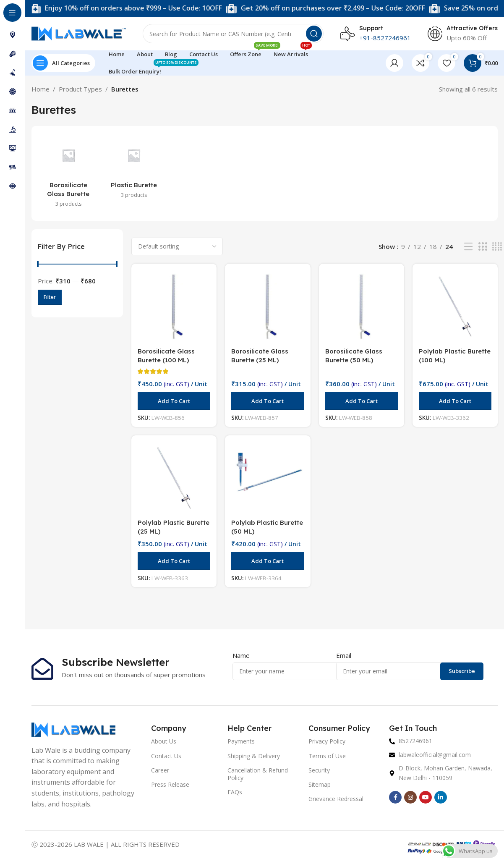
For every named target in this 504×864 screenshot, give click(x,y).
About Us (164, 741)
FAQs (235, 792)
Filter (50, 297)
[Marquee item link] (248, 9)
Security (319, 770)
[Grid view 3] (483, 247)
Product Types (80, 89)
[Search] (233, 34)
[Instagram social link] (410, 797)
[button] (174, 401)
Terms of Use (327, 756)
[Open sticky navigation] (63, 63)
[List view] (468, 247)
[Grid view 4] (497, 247)
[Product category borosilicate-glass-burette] (68, 173)
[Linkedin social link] (441, 797)
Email (344, 655)
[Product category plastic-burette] (134, 169)
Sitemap (320, 784)
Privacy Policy (327, 741)
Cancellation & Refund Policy (258, 774)
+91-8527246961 (385, 38)
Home (40, 89)
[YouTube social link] (426, 797)
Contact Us (166, 756)
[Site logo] (79, 33)
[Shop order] (177, 246)
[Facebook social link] (395, 797)
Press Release (170, 784)
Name (241, 655)
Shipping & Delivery (254, 756)
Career (160, 770)
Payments (241, 741)
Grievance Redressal (336, 799)
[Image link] (73, 729)
